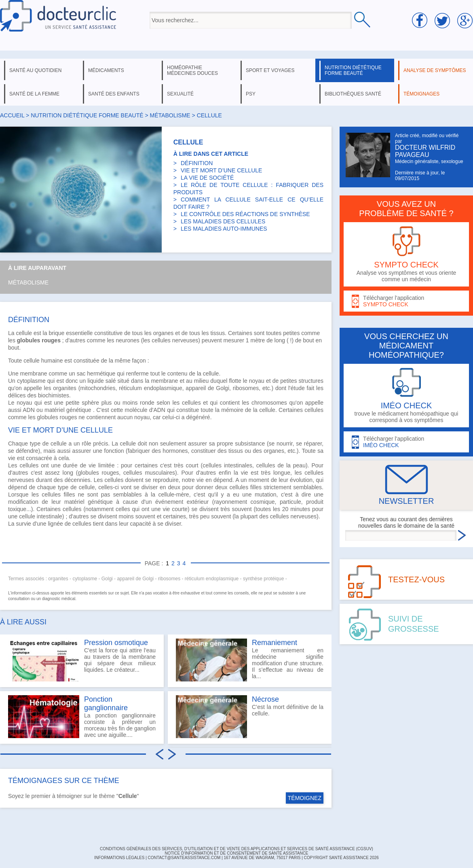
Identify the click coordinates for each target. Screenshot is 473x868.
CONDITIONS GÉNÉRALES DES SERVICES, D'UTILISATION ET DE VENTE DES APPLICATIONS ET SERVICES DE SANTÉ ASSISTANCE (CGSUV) (236, 849)
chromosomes (269, 403)
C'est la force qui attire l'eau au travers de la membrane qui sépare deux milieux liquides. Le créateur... (82, 660)
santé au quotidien (35, 70)
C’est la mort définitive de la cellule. (250, 717)
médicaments (106, 70)
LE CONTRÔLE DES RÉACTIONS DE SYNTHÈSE (245, 214)
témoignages (421, 94)
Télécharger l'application (406, 301)
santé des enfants (114, 94)
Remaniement (275, 643)
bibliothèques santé (353, 94)
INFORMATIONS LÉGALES (119, 858)
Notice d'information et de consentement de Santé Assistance (236, 853)
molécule (136, 410)
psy (251, 94)
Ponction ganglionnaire (106, 704)
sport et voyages (270, 70)
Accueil (12, 115)
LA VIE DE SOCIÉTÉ (207, 178)
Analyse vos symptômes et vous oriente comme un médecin (406, 254)
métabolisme (170, 115)
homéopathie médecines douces (192, 70)
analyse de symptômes (435, 70)
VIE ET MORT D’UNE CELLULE (222, 170)
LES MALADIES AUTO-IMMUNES (224, 229)
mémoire (232, 410)
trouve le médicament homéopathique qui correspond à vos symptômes (406, 396)
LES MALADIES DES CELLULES (223, 221)
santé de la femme (34, 94)
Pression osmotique (116, 643)
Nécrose (265, 699)
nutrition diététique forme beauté (353, 70)
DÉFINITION (197, 163)
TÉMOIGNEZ (305, 798)
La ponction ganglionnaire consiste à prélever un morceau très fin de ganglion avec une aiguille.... (82, 717)
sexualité (180, 94)
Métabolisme (28, 282)
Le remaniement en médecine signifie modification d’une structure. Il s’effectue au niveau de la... (250, 660)
